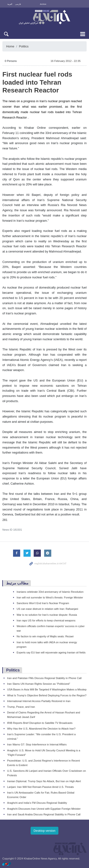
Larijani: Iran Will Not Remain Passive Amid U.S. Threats (40, 787)
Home (10, 46)
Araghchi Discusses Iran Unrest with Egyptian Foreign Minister (44, 809)
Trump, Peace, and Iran (21, 707)
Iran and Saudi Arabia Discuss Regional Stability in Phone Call (44, 814)
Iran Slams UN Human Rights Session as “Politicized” (39, 684)
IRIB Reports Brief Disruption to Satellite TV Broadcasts (40, 723)
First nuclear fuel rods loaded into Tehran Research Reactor (37, 82)
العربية (10, 4)
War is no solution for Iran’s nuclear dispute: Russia (47, 615)
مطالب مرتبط (17, 583)
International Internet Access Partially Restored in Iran (39, 701)
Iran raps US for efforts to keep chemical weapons (46, 620)
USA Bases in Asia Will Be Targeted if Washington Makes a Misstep (47, 689)
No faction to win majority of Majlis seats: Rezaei (45, 636)
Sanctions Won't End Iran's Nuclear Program (43, 603)
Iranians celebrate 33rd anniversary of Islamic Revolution (50, 592)
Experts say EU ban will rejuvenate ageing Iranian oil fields (51, 652)
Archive (43, 4)
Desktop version (45, 831)
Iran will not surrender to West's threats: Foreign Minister (50, 597)
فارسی (18, 4)
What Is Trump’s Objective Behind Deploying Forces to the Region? (47, 695)
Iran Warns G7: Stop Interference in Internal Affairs (37, 744)
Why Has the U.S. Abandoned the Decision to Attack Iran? (41, 729)
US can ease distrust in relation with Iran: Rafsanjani (47, 609)
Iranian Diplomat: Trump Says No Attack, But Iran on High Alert (44, 781)
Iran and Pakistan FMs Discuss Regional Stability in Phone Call (44, 678)
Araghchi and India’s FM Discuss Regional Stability (37, 803)
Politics (24, 46)
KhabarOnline (44, 18)
